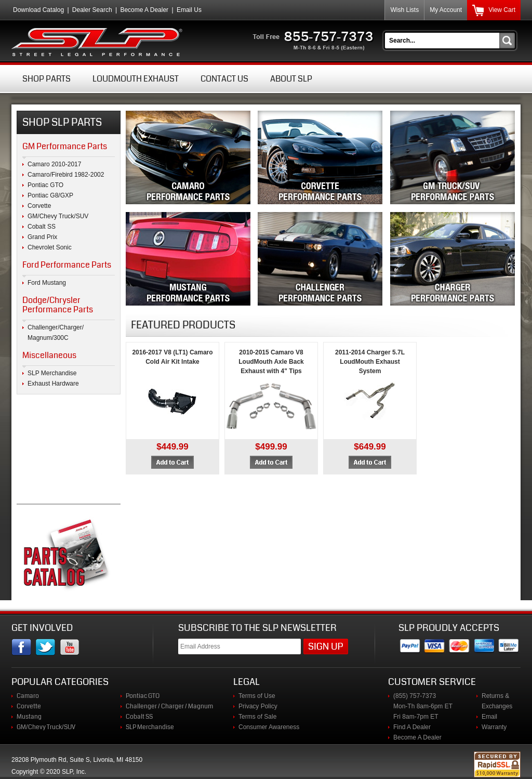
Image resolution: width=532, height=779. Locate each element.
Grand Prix (42, 237)
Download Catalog (38, 10)
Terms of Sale (257, 717)
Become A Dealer (144, 10)
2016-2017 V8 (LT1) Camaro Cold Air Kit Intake (172, 357)
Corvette (39, 206)
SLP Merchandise (52, 373)
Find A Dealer (412, 727)
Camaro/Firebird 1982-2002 (66, 175)
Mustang (29, 717)
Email (489, 717)
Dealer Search (92, 10)
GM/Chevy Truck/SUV (58, 216)
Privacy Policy (258, 706)
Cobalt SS (42, 227)
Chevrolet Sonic (50, 247)
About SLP (291, 79)
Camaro (28, 696)
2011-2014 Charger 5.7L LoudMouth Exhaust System (370, 362)
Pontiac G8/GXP (50, 195)
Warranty (494, 727)
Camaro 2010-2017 (54, 164)
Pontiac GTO (45, 185)
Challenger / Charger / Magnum (169, 706)
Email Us (189, 10)
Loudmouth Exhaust (136, 79)
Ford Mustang (47, 283)
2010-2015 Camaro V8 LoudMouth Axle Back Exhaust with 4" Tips (271, 362)
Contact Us (224, 79)
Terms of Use (257, 696)
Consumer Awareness (269, 727)
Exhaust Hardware (53, 384)
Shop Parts (46, 79)
